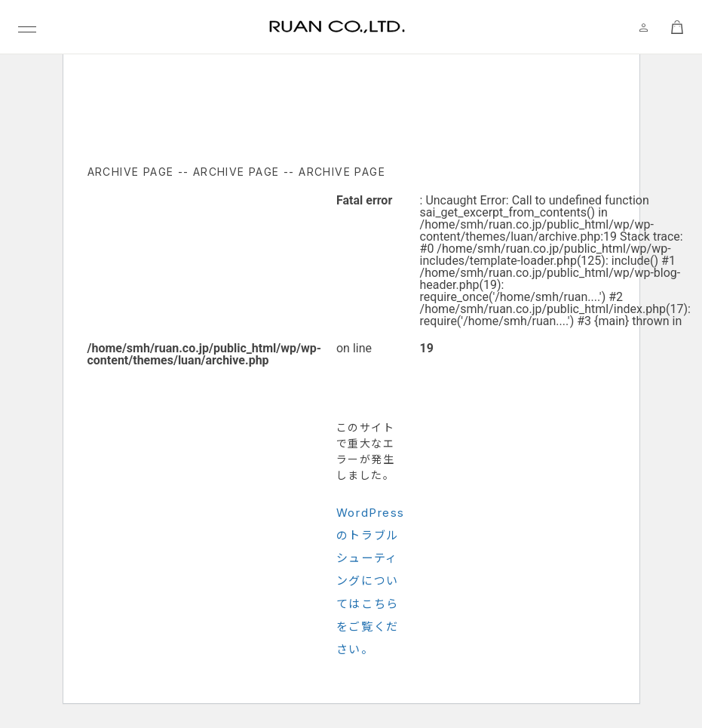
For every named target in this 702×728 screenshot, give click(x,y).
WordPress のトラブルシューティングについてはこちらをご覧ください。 (371, 581)
